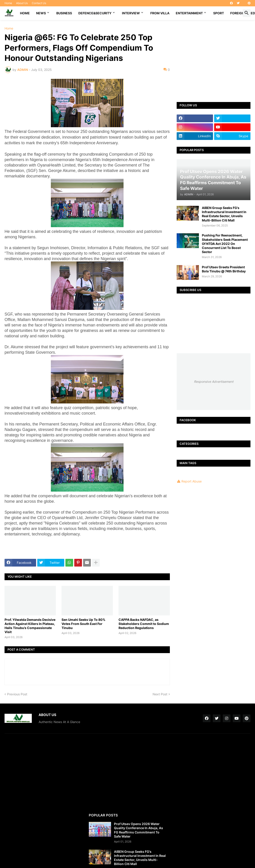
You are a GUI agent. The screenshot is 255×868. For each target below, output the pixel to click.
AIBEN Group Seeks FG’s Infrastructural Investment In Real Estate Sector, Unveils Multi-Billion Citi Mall (224, 214)
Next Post (160, 694)
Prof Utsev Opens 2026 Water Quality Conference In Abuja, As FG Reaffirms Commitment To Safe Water (139, 830)
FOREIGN (237, 13)
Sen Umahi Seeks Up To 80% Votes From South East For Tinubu (83, 624)
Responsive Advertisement (214, 382)
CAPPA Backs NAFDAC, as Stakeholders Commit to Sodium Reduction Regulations (144, 624)
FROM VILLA (160, 13)
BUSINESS (64, 13)
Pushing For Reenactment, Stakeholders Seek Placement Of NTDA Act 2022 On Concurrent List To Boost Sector (225, 244)
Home (8, 3)
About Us (22, 3)
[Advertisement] (214, 58)
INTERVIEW (131, 13)
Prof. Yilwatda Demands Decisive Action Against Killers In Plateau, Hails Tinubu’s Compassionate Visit (30, 626)
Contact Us (39, 3)
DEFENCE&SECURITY (95, 13)
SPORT (219, 13)
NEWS (41, 13)
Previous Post (17, 694)
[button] (247, 13)
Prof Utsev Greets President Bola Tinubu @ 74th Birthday (224, 269)
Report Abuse (192, 481)
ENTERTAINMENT (189, 13)
